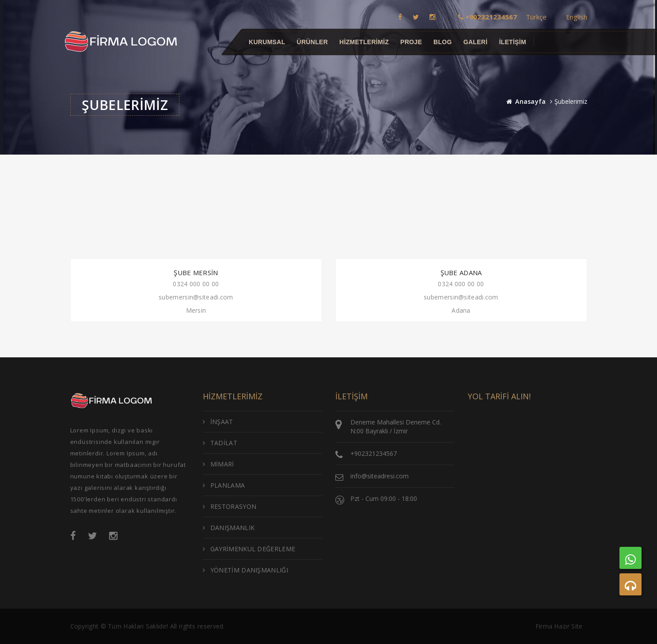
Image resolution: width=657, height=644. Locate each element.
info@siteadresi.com (380, 476)
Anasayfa (530, 101)
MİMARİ (218, 464)
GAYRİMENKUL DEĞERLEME (249, 549)
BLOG (443, 42)
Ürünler (312, 42)
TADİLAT (220, 443)
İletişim (513, 42)
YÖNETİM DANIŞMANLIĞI (245, 570)
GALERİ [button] (475, 42)
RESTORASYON (230, 506)
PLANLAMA (224, 485)
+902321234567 (374, 453)
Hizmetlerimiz (364, 42)
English (577, 17)
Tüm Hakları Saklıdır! (138, 626)
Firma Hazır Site (559, 626)
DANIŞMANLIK (229, 528)
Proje (411, 42)
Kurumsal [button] (267, 42)
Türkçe (536, 17)
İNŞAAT (218, 422)
